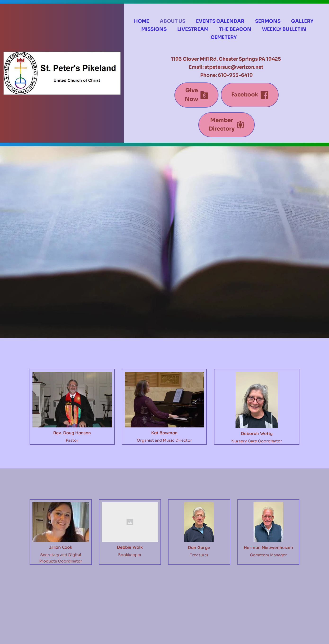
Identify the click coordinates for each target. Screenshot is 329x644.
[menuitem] (142, 21)
